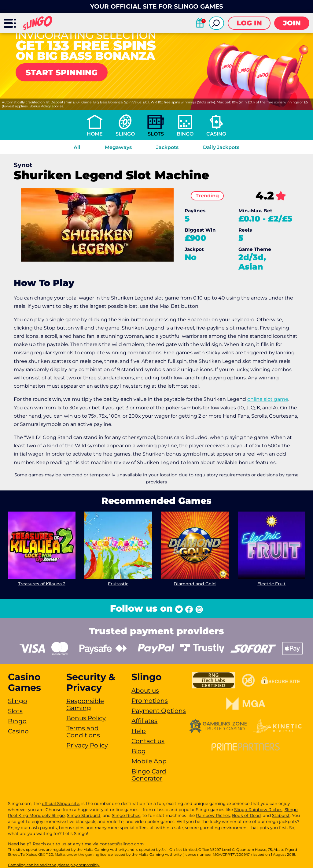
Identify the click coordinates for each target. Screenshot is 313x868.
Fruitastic (118, 584)
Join (292, 23)
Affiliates (144, 721)
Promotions (150, 701)
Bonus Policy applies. (47, 106)
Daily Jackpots (221, 147)
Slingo (125, 134)
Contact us (148, 741)
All (77, 147)
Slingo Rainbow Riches (258, 810)
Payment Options (159, 711)
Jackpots (167, 147)
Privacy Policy (87, 745)
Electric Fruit (271, 584)
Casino (216, 134)
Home (95, 134)
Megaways (118, 147)
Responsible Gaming (85, 704)
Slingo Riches (126, 815)
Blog (139, 751)
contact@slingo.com (122, 844)
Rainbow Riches (213, 815)
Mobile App (149, 761)
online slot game (268, 399)
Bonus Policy (86, 718)
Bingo (185, 134)
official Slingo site (61, 803)
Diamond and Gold (195, 584)
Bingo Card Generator (149, 775)
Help (139, 731)
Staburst (281, 815)
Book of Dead (246, 815)
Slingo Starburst (84, 815)
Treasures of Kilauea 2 (41, 584)
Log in (249, 23)
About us (145, 691)
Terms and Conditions (83, 732)
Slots (156, 134)
